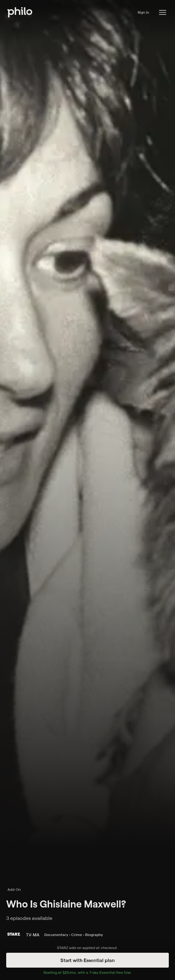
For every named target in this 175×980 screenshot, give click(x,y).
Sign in (143, 12)
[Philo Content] (163, 12)
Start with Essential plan (87, 960)
